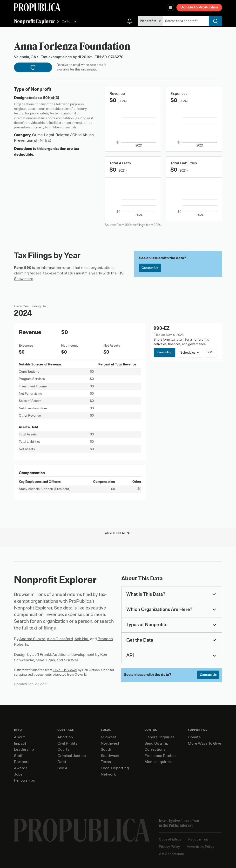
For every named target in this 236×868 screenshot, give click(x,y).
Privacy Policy (169, 847)
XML (211, 352)
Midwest (108, 737)
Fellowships (24, 780)
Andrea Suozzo (32, 639)
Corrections (155, 749)
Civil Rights (67, 743)
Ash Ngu (82, 639)
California (69, 22)
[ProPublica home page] (82, 830)
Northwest (110, 743)
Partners (22, 762)
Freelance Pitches (160, 756)
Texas (106, 762)
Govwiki (81, 675)
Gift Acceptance (171, 854)
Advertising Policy (200, 847)
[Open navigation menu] (170, 7)
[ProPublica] (37, 7)
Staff (18, 756)
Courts (63, 749)
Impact (20, 743)
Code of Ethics (170, 839)
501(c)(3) (51, 98)
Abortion (65, 737)
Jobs (18, 774)
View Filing (164, 352)
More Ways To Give (205, 743)
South (106, 749)
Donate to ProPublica (199, 7)
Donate (194, 737)
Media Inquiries (158, 762)
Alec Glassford (60, 639)
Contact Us (150, 268)
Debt (62, 762)
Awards (21, 768)
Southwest (110, 756)
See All (63, 768)
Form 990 (23, 268)
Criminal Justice (72, 756)
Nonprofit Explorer (35, 21)
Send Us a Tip (156, 743)
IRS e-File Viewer (65, 670)
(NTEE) (45, 140)
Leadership (24, 749)
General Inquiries (159, 737)
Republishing (198, 839)
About (19, 737)
